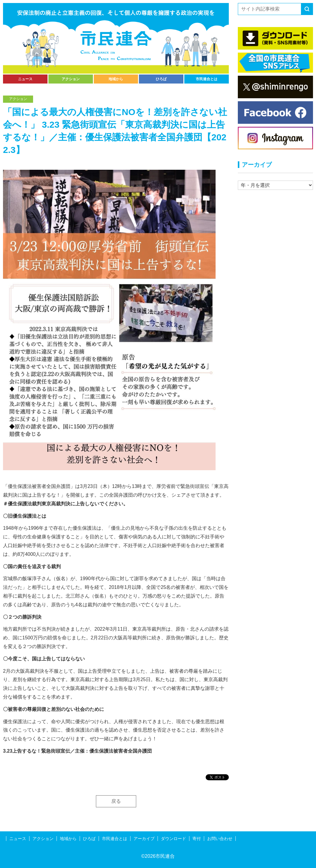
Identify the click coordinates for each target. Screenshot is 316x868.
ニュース (25, 79)
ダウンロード (173, 839)
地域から (116, 79)
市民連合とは (207, 79)
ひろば (161, 79)
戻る (116, 801)
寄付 (197, 839)
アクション (71, 79)
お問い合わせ (220, 839)
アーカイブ (144, 839)
